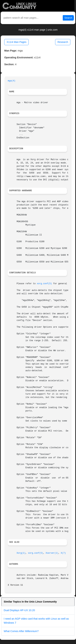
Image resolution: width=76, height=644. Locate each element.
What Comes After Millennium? (21, 631)
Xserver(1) (52, 553)
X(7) (63, 553)
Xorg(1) (21, 553)
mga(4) (12, 81)
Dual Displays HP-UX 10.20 (19, 610)
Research (63, 42)
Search (68, 18)
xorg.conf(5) (44, 284)
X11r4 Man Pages (16, 42)
